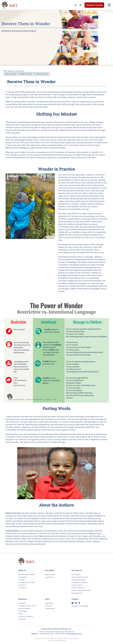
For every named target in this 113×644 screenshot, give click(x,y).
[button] (75, 5)
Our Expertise (23, 577)
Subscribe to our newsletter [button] (80, 606)
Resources (23, 599)
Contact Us (48, 606)
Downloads (22, 603)
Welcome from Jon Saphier (27, 575)
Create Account (50, 609)
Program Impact (50, 575)
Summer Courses (94, 5)
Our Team (22, 580)
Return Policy (49, 603)
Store (47, 599)
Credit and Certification (26, 616)
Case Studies (49, 577)
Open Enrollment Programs (80, 577)
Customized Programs (78, 580)
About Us (22, 570)
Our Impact (50, 570)
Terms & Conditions (59, 640)
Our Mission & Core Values (27, 582)
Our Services (77, 570)
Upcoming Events (77, 593)
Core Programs (76, 575)
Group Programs (77, 585)
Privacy (50, 640)
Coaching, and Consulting (79, 582)
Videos (21, 614)
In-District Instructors (78, 588)
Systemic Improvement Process (81, 590)
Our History (22, 585)
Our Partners (22, 588)
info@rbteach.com (76, 634)
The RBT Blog (23, 611)
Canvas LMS (22, 619)
